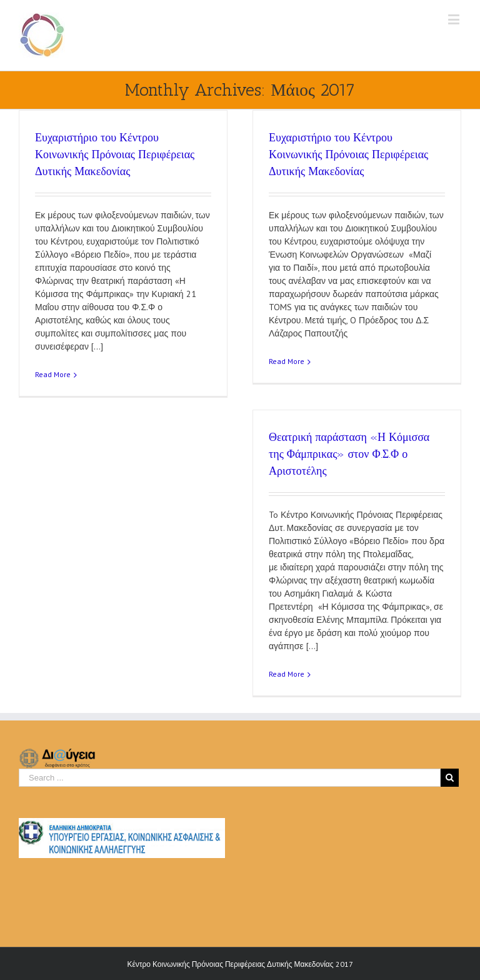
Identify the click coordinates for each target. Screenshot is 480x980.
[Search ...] (230, 778)
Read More (53, 374)
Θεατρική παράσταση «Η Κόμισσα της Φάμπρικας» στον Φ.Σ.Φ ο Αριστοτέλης (349, 454)
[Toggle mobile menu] (455, 19)
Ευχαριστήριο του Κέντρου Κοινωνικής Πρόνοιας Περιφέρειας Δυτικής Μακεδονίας (115, 154)
